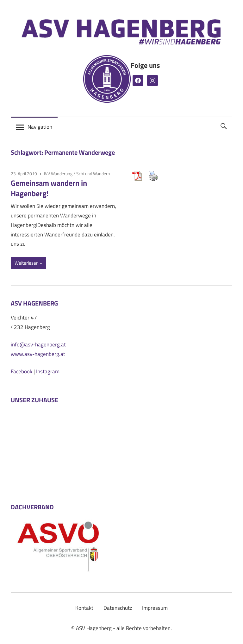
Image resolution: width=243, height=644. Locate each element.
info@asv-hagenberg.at (38, 345)
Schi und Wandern (93, 174)
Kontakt (84, 608)
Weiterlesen (27, 263)
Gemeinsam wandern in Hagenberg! (49, 188)
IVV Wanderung (58, 174)
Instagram (48, 371)
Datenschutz (118, 608)
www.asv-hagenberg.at (38, 354)
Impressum (155, 608)
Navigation (40, 127)
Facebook (22, 371)
